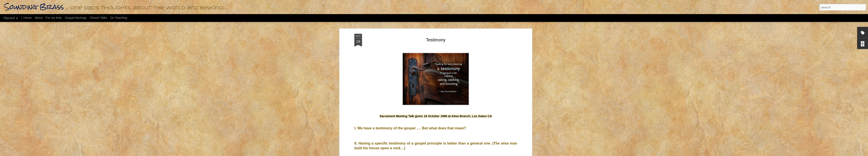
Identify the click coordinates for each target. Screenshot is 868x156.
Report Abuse (476, 154)
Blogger (463, 154)
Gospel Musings (76, 18)
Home (27, 18)
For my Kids (54, 18)
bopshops (439, 154)
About (39, 18)
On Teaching (119, 18)
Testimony (436, 23)
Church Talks (98, 18)
